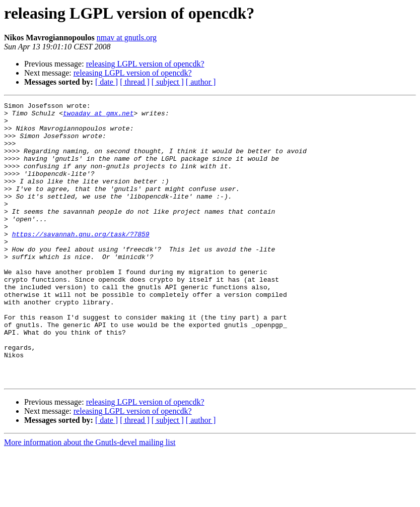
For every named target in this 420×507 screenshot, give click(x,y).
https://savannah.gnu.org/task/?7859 (81, 261)
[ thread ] (135, 82)
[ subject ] (168, 82)
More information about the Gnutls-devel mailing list (90, 498)
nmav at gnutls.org (127, 38)
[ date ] (107, 82)
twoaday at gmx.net (98, 116)
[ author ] (201, 82)
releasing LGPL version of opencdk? (145, 64)
